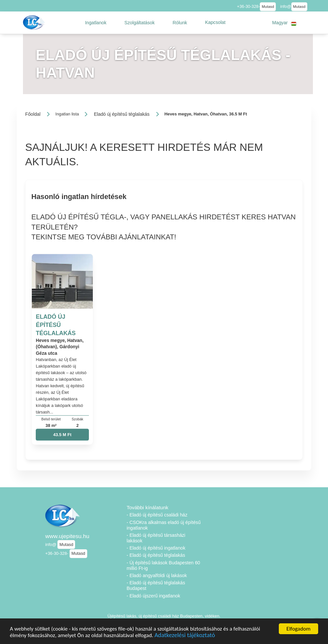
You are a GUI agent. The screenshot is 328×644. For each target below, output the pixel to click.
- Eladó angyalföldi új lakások (157, 575)
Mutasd (268, 7)
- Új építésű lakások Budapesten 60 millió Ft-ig (163, 565)
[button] (96, 23)
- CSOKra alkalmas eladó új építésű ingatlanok (164, 525)
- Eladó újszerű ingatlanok (153, 596)
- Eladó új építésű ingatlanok (156, 548)
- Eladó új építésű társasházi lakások (156, 538)
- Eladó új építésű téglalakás (156, 555)
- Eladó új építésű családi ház (157, 515)
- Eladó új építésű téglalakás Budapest (156, 585)
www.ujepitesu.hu (67, 536)
